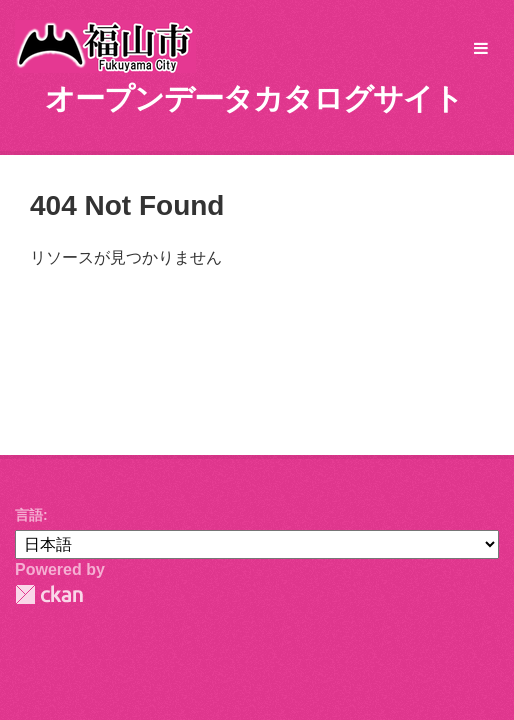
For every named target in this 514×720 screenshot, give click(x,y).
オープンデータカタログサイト (254, 98)
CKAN (49, 594)
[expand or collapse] (481, 49)
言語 (29, 515)
